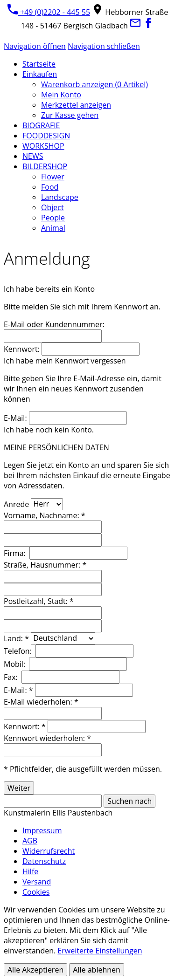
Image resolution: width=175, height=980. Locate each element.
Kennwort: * (25, 726)
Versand (37, 882)
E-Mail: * (18, 690)
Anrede (16, 504)
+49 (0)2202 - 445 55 (49, 12)
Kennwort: (22, 349)
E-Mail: (15, 418)
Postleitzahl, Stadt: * (39, 601)
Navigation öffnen (35, 46)
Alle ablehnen (96, 970)
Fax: (12, 677)
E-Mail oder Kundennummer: (54, 324)
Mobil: (15, 664)
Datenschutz (44, 861)
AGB (30, 841)
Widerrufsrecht (49, 851)
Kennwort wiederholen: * (47, 738)
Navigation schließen (104, 46)
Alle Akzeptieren (35, 970)
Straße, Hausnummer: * (45, 565)
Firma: (16, 553)
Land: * (16, 638)
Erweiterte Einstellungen (100, 951)
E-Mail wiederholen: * (41, 702)
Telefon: (19, 651)
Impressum (42, 830)
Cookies (36, 892)
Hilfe (30, 871)
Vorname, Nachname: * (45, 515)
